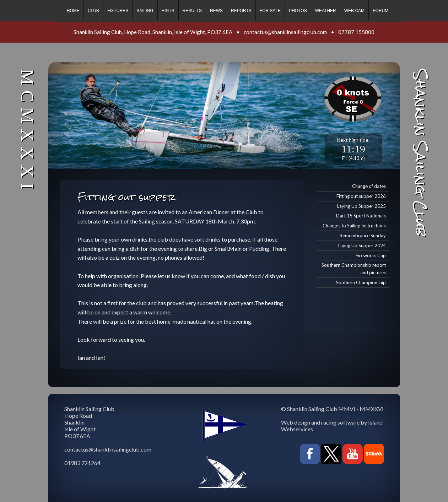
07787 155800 (356, 32)
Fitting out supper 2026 (361, 196)
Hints (168, 11)
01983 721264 (82, 463)
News (216, 11)
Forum (380, 11)
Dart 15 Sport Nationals (361, 216)
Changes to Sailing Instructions (354, 226)
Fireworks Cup (371, 255)
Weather (326, 11)
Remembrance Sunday (363, 236)
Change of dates (369, 186)
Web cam (354, 11)
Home (73, 11)
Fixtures (118, 11)
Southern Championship (361, 282)
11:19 (353, 149)
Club (93, 11)
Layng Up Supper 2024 (362, 245)
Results (192, 11)
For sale (270, 11)
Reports (241, 11)
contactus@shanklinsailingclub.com (285, 32)
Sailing (145, 11)
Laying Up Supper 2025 (361, 206)
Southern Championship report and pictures (354, 269)
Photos (298, 11)
